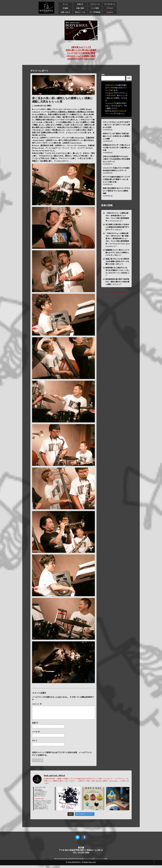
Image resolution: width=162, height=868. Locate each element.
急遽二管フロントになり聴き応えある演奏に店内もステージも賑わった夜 (117, 261)
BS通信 (65, 8)
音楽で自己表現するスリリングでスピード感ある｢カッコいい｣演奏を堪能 (116, 191)
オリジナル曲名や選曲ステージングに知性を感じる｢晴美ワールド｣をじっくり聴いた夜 (116, 179)
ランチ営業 (95, 8)
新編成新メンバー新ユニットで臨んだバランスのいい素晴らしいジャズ (117, 252)
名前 (35, 725)
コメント (37, 704)
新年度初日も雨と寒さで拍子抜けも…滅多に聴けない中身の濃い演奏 (117, 282)
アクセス (110, 8)
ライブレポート (110, 4)
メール (36, 734)
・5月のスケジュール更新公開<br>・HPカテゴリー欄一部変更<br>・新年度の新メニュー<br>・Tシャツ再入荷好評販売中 (117, 238)
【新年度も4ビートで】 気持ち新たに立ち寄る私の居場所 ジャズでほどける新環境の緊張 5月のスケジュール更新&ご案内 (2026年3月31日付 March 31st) (81, 53)
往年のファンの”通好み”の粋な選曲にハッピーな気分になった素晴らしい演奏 (116, 136)
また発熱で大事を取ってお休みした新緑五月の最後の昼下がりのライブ (117, 227)
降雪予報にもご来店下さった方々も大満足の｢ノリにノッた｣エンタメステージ (117, 270)
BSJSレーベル (80, 12)
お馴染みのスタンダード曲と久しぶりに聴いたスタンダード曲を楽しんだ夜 (116, 147)
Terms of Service (99, 861)
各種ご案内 (80, 8)
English (110, 12)
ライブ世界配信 (95, 12)
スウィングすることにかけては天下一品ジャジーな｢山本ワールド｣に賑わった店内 (116, 125)
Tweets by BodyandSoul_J (116, 292)
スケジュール (95, 4)
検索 (103, 75)
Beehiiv (124, 273)
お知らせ (80, 4)
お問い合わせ (65, 12)
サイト (35, 743)
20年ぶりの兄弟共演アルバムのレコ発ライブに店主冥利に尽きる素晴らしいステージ (116, 159)
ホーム (65, 4)
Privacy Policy (88, 861)
